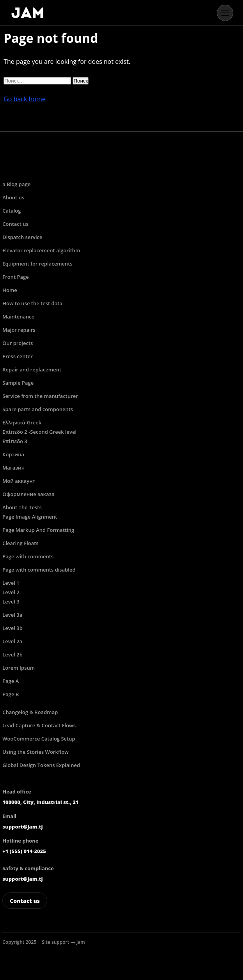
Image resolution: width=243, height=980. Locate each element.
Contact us (15, 224)
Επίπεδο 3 (15, 441)
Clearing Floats (20, 543)
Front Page (15, 277)
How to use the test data (32, 303)
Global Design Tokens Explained (41, 765)
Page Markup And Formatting (38, 530)
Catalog (12, 211)
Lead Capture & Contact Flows (39, 725)
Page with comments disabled (39, 570)
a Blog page (16, 184)
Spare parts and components (38, 409)
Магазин (13, 468)
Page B (11, 694)
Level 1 (11, 583)
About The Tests (22, 507)
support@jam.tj (22, 827)
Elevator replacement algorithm (41, 250)
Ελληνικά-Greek (22, 422)
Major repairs (19, 330)
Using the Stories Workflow (35, 752)
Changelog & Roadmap (30, 712)
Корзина (13, 454)
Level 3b (12, 628)
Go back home (25, 99)
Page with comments (28, 556)
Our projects (18, 343)
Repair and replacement (32, 369)
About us (13, 197)
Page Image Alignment (30, 517)
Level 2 (11, 592)
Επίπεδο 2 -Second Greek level (39, 432)
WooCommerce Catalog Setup (39, 739)
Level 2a (12, 641)
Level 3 (11, 602)
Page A (11, 681)
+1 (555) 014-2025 (24, 851)
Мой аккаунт (19, 481)
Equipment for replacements (37, 264)
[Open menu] (225, 13)
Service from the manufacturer (40, 396)
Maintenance (18, 317)
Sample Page (18, 383)
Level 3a (12, 615)
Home (10, 290)
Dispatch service (22, 237)
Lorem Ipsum (19, 668)
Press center (18, 356)
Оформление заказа (28, 494)
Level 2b (12, 655)
